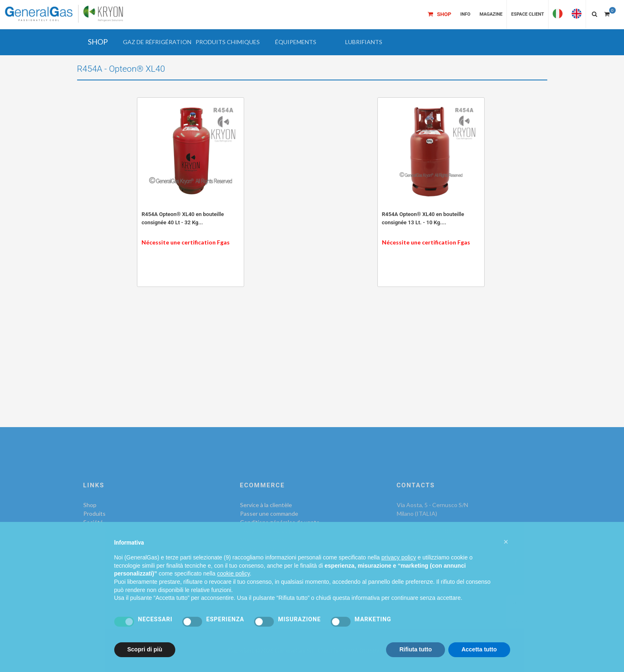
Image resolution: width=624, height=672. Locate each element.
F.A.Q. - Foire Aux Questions (277, 531)
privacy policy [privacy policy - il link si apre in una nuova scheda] (399, 573)
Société (93, 522)
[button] (157, 42)
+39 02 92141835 (432, 531)
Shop (90, 505)
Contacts (95, 531)
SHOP (98, 42)
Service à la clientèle (266, 505)
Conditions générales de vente (280, 522)
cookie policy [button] (233, 589)
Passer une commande (269, 513)
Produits (94, 513)
